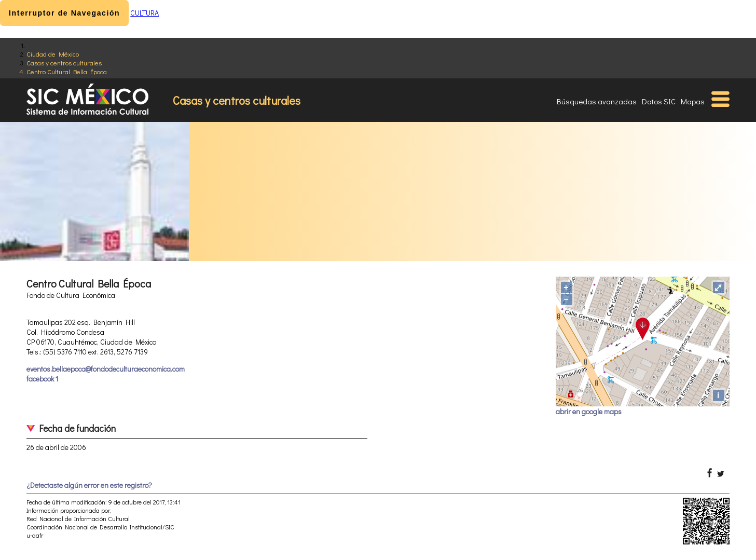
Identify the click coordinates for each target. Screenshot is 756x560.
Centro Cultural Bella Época (67, 71)
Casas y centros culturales (64, 63)
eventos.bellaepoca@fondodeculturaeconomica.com (106, 369)
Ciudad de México (53, 54)
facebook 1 (42, 379)
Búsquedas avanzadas (597, 101)
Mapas (693, 101)
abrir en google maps (589, 411)
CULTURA (145, 13)
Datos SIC (659, 101)
